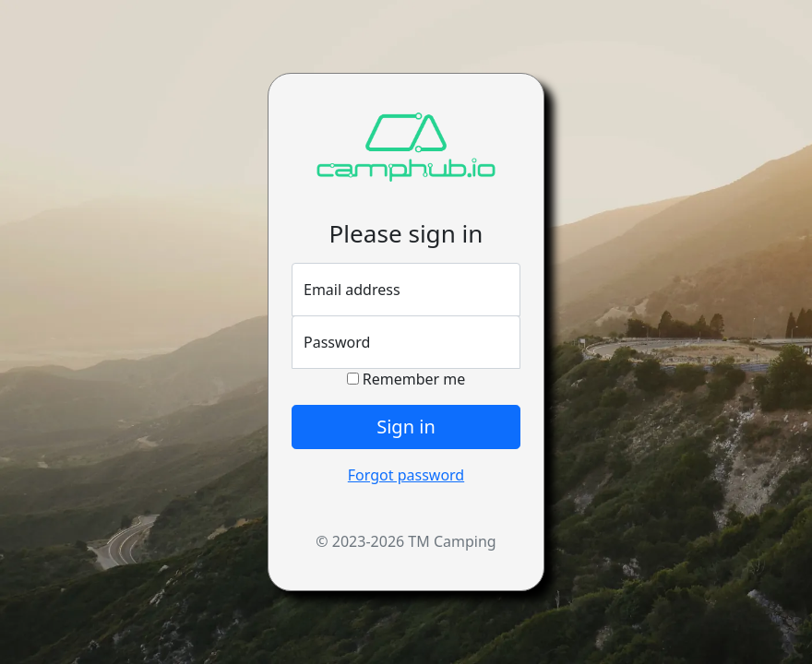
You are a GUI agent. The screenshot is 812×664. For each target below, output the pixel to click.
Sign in (406, 427)
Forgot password (406, 475)
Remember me (406, 379)
